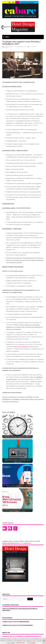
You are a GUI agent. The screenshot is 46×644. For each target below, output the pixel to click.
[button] (7, 37)
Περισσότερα (20, 643)
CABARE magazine (8, 47)
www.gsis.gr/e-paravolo (20, 346)
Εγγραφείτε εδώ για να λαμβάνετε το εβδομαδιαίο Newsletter (22, 636)
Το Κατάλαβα (31, 643)
